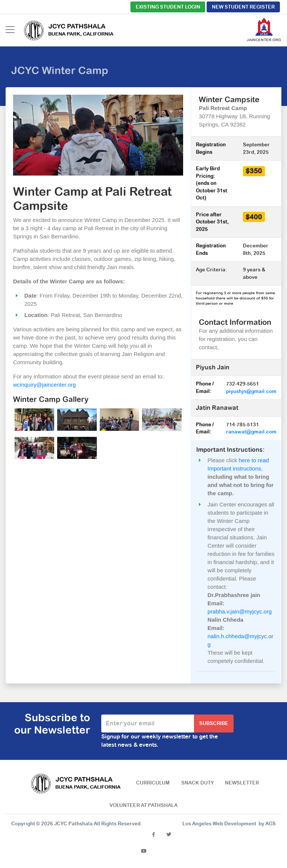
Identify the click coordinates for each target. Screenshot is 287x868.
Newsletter (242, 783)
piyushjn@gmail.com (251, 391)
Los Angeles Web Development (219, 824)
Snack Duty (197, 783)
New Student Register (243, 7)
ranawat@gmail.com (251, 432)
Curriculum (153, 783)
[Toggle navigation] (10, 30)
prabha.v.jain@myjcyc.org (240, 611)
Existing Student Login (168, 7)
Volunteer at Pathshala (143, 805)
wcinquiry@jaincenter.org (44, 385)
